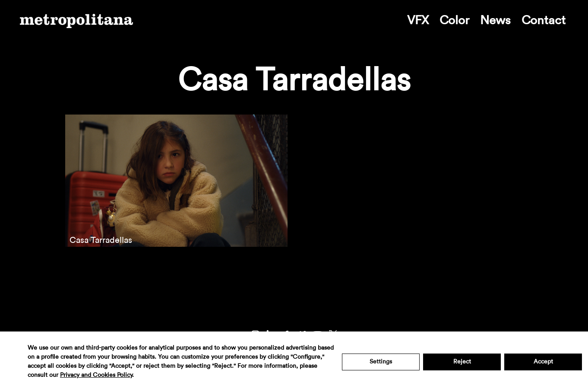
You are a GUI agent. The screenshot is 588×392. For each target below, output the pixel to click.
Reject (462, 362)
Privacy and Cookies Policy (96, 375)
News (495, 20)
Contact (544, 20)
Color (454, 20)
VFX (418, 20)
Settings (381, 362)
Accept (543, 362)
